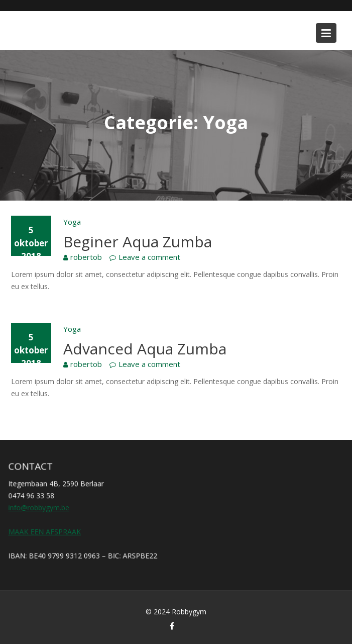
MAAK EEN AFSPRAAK (45, 531)
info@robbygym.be (40, 508)
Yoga (72, 222)
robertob (86, 257)
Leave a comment (149, 257)
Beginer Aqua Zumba (138, 242)
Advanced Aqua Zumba (145, 349)
